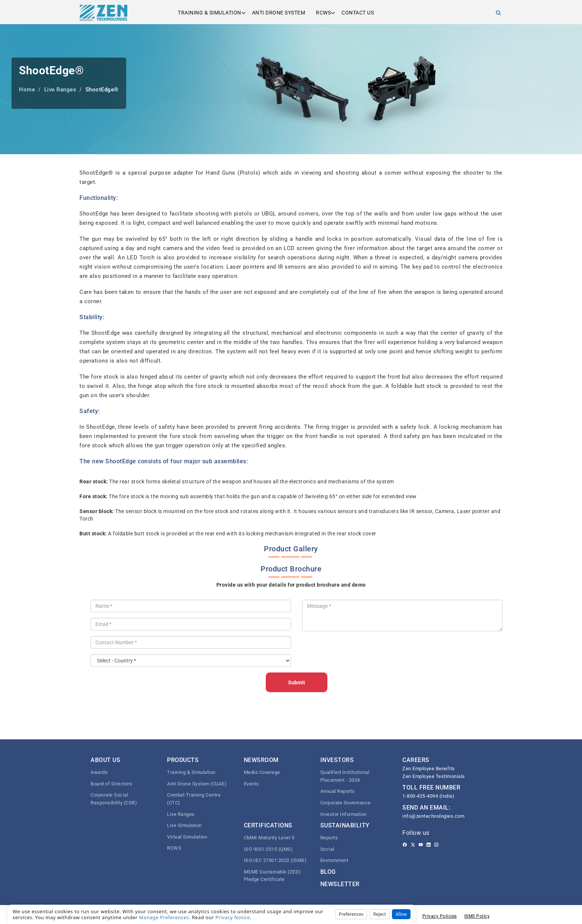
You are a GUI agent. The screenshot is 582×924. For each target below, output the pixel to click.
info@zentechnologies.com (433, 816)
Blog (328, 872)
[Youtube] (421, 845)
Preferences (351, 914)
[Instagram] (436, 845)
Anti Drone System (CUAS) (197, 784)
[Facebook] (405, 845)
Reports (329, 838)
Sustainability (345, 825)
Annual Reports (338, 791)
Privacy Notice (233, 917)
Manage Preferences (164, 917)
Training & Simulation (210, 13)
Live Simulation (184, 825)
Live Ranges (181, 814)
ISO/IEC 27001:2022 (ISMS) (275, 860)
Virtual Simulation (187, 837)
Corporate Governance (346, 803)
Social (327, 849)
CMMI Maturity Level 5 (269, 838)
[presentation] (359, 651)
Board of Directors (111, 784)
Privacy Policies (440, 916)
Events (251, 784)
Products (183, 760)
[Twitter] (413, 845)
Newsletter (340, 884)
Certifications (268, 825)
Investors (337, 760)
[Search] (498, 13)
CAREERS (416, 760)
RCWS (323, 13)
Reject (379, 914)
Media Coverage (262, 772)
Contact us (358, 13)
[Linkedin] (429, 845)
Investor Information (344, 814)
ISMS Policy (477, 916)
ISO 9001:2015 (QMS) (269, 849)
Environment (334, 860)
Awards (99, 772)
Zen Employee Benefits (429, 769)
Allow (401, 914)
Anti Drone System (279, 13)
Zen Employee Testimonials (434, 776)
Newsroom (261, 760)
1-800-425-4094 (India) (428, 796)
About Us (105, 760)
